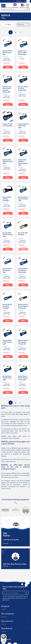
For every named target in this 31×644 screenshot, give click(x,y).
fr (25, 1)
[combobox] (23, 25)
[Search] (15, 9)
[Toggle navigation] (28, 5)
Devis (19, 1)
